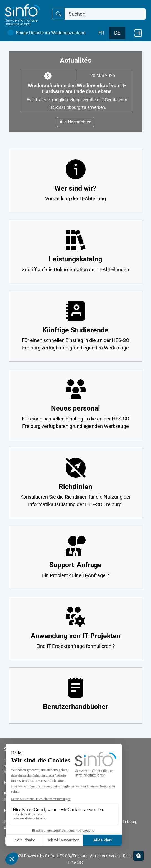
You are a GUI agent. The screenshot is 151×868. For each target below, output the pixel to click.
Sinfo (50, 856)
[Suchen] (105, 14)
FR (101, 33)
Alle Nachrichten (75, 122)
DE (117, 33)
